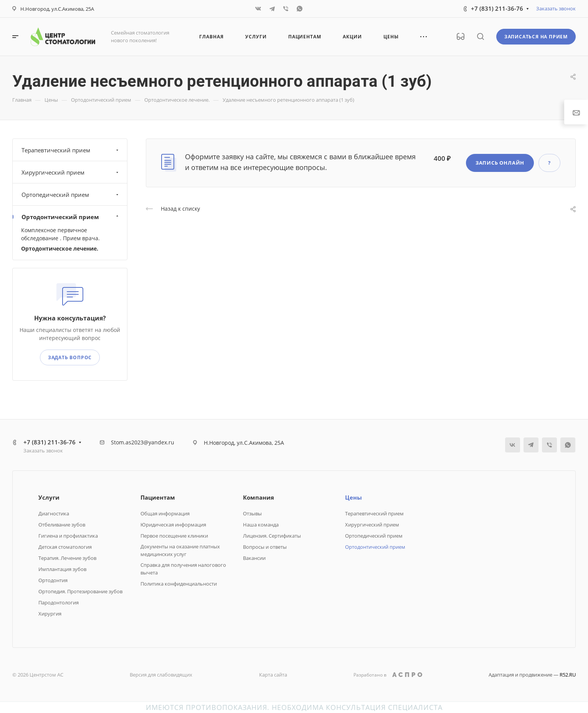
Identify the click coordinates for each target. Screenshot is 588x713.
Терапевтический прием (71, 150)
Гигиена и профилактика (68, 536)
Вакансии (254, 558)
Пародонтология (59, 602)
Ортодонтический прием (71, 217)
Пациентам (158, 497)
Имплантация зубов (62, 569)
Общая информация (165, 513)
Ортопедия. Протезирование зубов (80, 591)
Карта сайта (273, 675)
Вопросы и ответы (265, 547)
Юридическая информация (173, 525)
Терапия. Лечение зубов (67, 558)
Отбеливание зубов (62, 525)
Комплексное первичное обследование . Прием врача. (60, 234)
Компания (258, 497)
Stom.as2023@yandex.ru (143, 442)
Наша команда (261, 525)
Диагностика (54, 513)
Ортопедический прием (71, 195)
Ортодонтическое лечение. (60, 248)
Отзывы (252, 513)
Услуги (49, 497)
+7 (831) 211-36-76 (497, 8)
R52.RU (568, 675)
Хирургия (50, 614)
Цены (353, 497)
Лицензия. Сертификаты (272, 536)
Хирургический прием (71, 172)
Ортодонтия (53, 580)
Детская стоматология (65, 547)
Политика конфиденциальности (179, 584)
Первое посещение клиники (174, 536)
